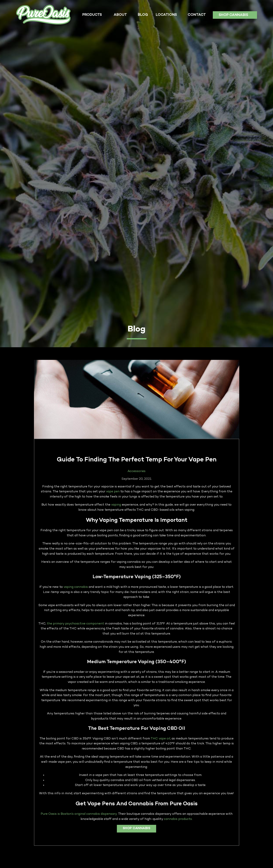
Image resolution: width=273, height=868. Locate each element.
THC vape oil (160, 739)
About (120, 15)
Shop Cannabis (233, 15)
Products (92, 15)
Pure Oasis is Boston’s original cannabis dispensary (79, 814)
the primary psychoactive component (75, 624)
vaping (116, 505)
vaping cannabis (76, 587)
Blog (143, 15)
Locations (166, 15)
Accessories (136, 471)
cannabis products (178, 819)
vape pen (113, 492)
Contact (197, 15)
